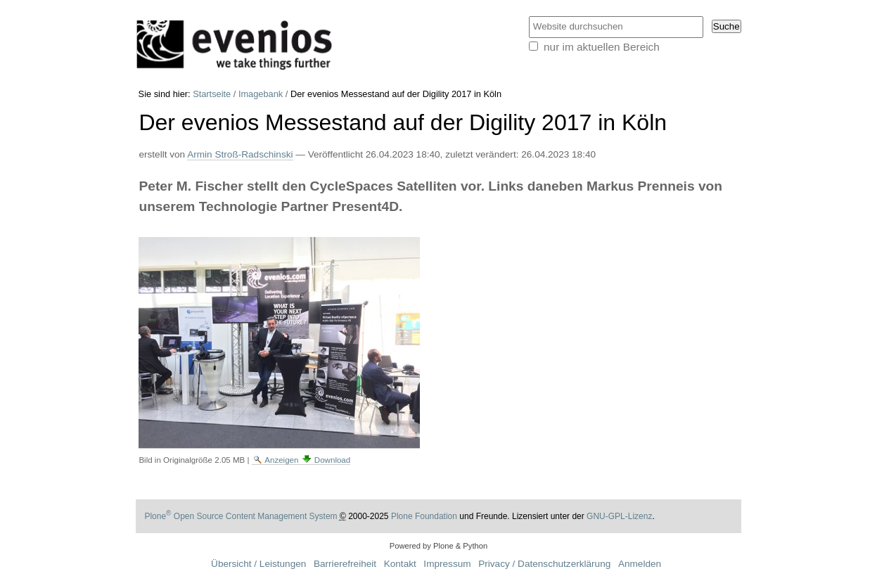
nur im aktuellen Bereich (602, 47)
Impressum (447, 564)
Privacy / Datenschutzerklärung (544, 564)
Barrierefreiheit (345, 564)
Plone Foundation (424, 516)
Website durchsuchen (528, 15)
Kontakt (400, 564)
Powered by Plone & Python (438, 546)
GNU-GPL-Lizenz (619, 516)
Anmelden (640, 564)
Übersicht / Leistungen (258, 564)
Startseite (212, 94)
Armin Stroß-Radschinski (240, 154)
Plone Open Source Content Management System (241, 516)
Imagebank (261, 94)
